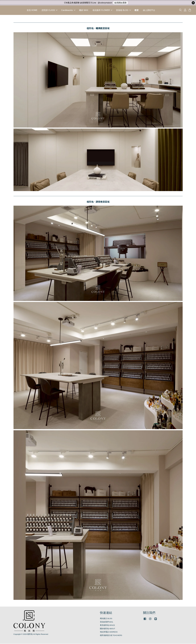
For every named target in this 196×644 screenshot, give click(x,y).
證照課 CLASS (50, 10)
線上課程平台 (149, 10)
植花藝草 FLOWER (103, 10)
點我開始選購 (121, 3)
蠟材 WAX (84, 10)
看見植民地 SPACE (107, 625)
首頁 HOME (32, 10)
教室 (137, 10)
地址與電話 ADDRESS (109, 632)
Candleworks (68, 10)
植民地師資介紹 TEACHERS (111, 636)
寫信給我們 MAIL (107, 622)
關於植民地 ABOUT (108, 629)
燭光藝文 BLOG (106, 619)
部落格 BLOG (123, 10)
